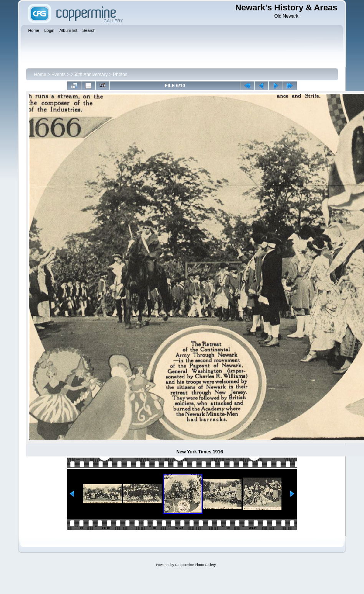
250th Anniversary (89, 75)
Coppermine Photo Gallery (195, 565)
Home (40, 75)
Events (59, 75)
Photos (120, 75)
